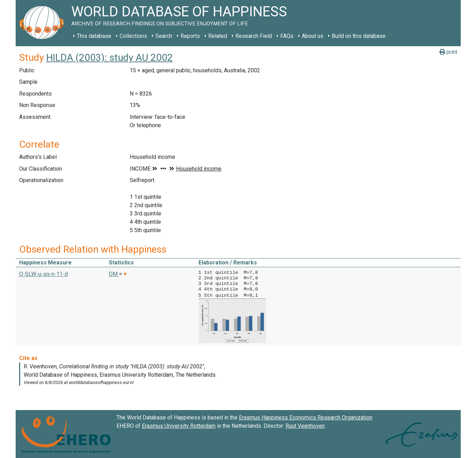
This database (94, 36)
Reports (190, 36)
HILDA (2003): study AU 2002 (110, 58)
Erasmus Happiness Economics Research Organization (306, 417)
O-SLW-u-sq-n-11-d (43, 274)
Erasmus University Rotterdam (179, 425)
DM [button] (114, 274)
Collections (133, 36)
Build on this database (359, 36)
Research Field (254, 36)
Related (218, 36)
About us (313, 36)
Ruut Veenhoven (305, 425)
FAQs (287, 36)
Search (164, 36)
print (448, 52)
